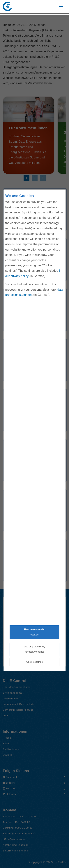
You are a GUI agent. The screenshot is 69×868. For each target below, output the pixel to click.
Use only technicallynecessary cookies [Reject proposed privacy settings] (34, 649)
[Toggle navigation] (61, 6)
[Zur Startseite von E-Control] (7, 6)
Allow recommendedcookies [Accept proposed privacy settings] (35, 632)
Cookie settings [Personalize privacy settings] (34, 662)
